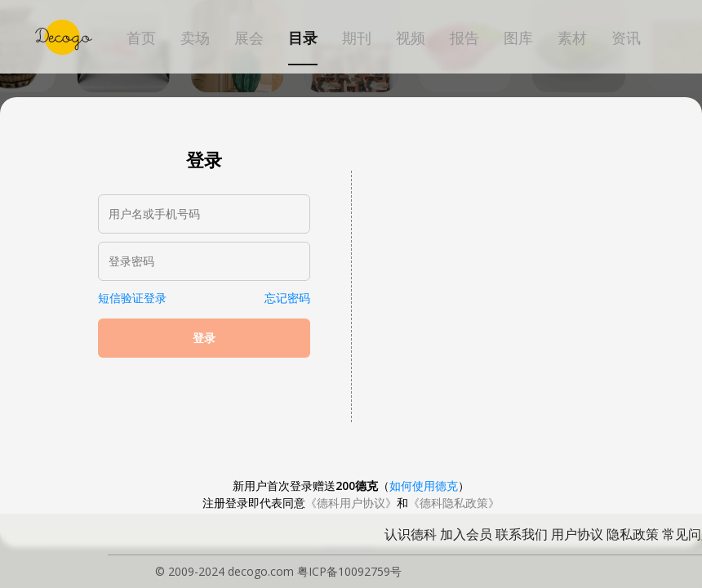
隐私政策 (633, 534)
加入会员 (466, 534)
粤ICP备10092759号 (349, 571)
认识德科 (411, 534)
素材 (572, 38)
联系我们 (522, 534)
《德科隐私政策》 (454, 503)
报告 (464, 38)
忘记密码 (287, 298)
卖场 (195, 38)
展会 (249, 38)
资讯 (626, 38)
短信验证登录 (132, 298)
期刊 (357, 38)
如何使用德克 (424, 486)
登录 (204, 338)
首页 (141, 38)
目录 (303, 38)
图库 (518, 38)
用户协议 (577, 534)
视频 (411, 38)
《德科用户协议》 (351, 503)
